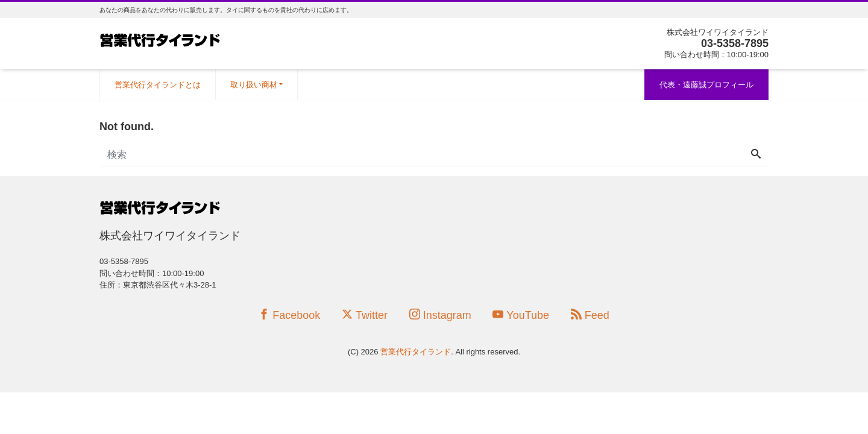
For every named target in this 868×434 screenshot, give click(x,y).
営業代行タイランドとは (158, 85)
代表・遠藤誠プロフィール (706, 85)
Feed (590, 315)
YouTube (521, 315)
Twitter (365, 315)
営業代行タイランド (416, 352)
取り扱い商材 (254, 85)
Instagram (440, 315)
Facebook (289, 315)
